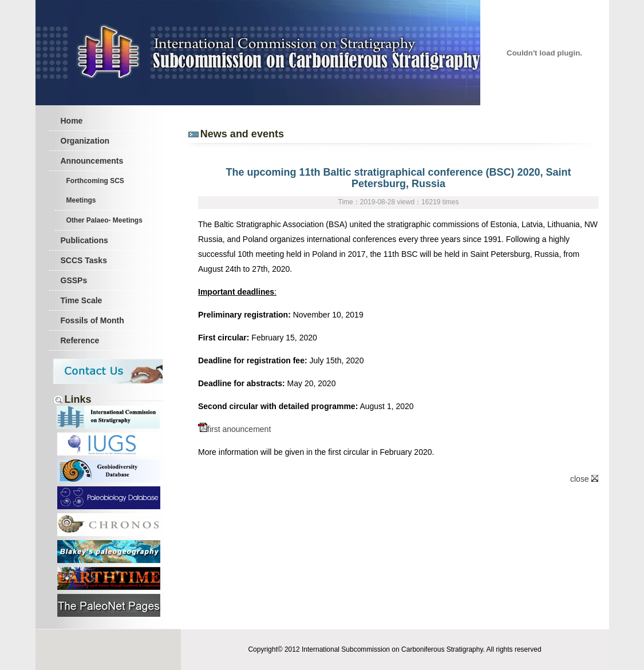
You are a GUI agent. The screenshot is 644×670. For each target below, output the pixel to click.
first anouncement (234, 429)
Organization (85, 141)
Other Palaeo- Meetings (104, 220)
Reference (80, 340)
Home (72, 121)
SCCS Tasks (84, 260)
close (584, 479)
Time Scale (82, 300)
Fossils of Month (92, 320)
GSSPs (74, 280)
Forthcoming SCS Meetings (95, 191)
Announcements (92, 161)
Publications (84, 240)
